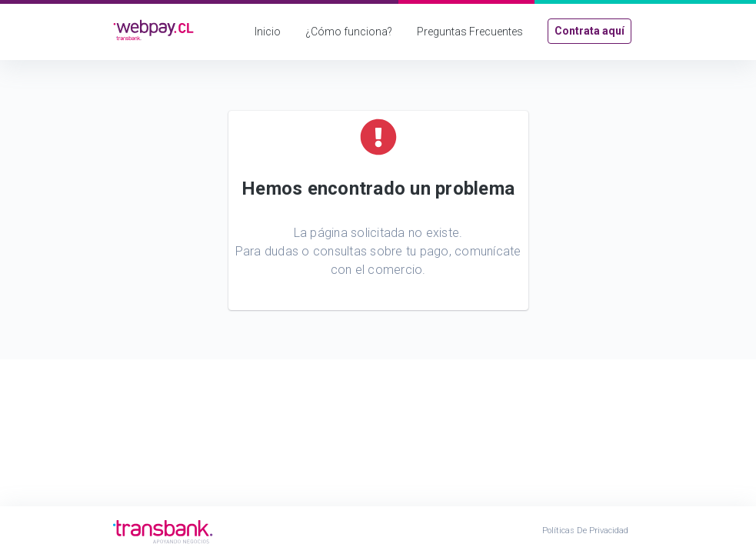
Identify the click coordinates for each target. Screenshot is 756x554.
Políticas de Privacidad (585, 531)
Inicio (268, 32)
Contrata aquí (589, 31)
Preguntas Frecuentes (470, 32)
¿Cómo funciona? (349, 32)
